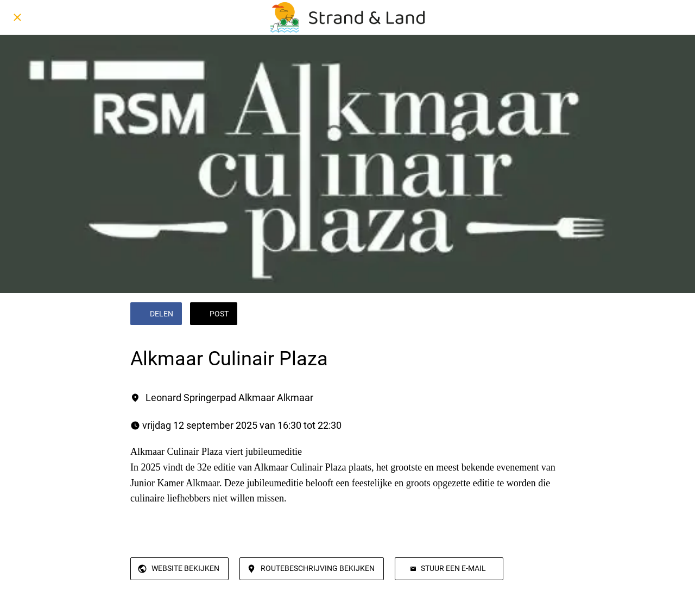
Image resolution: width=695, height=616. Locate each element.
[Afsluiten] (17, 17)
